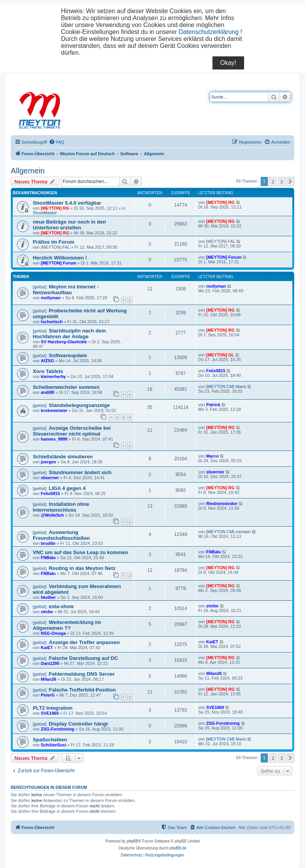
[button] (290, 181)
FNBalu (48, 558)
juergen (49, 462)
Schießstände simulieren (63, 457)
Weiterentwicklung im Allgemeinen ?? (67, 625)
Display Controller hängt (78, 724)
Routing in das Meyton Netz (82, 568)
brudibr (48, 543)
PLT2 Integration (53, 708)
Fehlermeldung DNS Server (82, 674)
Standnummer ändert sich (80, 472)
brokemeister (54, 410)
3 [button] (282, 181)
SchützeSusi (53, 745)
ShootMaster (45, 213)
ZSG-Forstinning (58, 729)
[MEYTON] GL (220, 355)
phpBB (133, 841)
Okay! (228, 63)
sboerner (50, 478)
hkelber (48, 597)
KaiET (47, 648)
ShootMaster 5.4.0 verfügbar (67, 203)
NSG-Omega (53, 633)
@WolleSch (52, 515)
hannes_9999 (54, 439)
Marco (212, 456)
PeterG (48, 695)
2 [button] (273, 181)
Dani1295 (50, 663)
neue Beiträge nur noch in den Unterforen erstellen (69, 225)
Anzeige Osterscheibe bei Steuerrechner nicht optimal (72, 431)
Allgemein (28, 171)
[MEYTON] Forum (58, 263)
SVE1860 (50, 713)
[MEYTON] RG (55, 208)
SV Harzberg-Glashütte (64, 342)
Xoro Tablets (48, 371)
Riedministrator (222, 504)
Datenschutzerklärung (209, 32)
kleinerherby (53, 376)
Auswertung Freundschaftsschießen (61, 535)
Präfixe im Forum (54, 242)
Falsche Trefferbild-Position (83, 690)
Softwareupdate (68, 355)
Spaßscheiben (50, 740)
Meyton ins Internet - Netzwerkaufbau (66, 290)
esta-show (62, 606)
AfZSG (47, 361)
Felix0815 (216, 371)
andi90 (48, 392)
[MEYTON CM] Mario (226, 387)
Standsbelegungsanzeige (79, 405)
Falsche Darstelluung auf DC (84, 658)
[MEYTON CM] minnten (228, 532)
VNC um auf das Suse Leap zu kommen (80, 552)
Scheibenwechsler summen (66, 387)
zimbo (47, 612)
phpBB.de (178, 848)
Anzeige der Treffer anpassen (84, 642)
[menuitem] (57, 142)
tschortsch (52, 322)
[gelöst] (40, 287)
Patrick (213, 405)
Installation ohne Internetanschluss (61, 507)
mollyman (51, 298)
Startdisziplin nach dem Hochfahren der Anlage (69, 334)
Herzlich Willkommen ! (60, 258)
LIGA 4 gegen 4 (67, 488)
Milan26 (49, 679)
